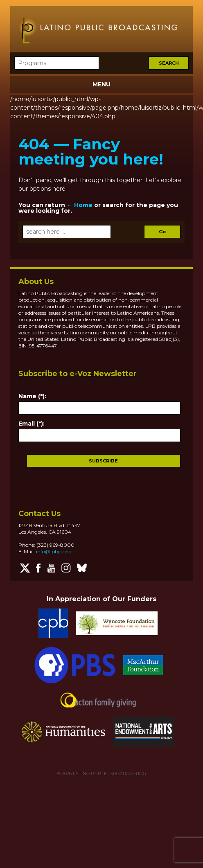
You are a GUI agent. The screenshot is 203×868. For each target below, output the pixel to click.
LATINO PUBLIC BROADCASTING (109, 773)
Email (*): (32, 424)
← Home (80, 205)
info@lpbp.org (53, 551)
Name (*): (32, 396)
